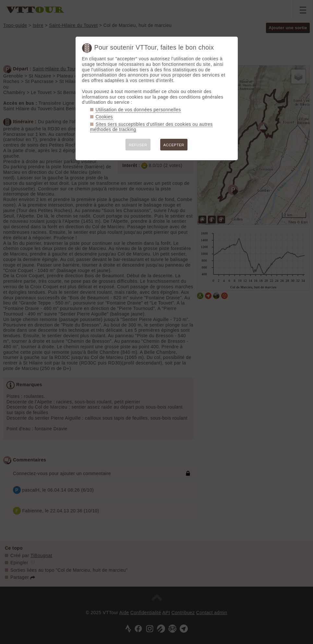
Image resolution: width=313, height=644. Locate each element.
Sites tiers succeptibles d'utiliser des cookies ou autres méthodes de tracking (151, 127)
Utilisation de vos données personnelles (138, 110)
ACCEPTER (174, 145)
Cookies (104, 117)
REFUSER (138, 145)
